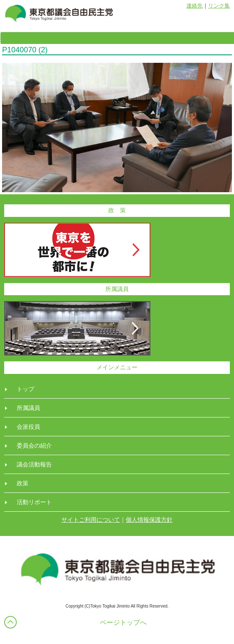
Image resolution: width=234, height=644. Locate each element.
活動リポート (34, 502)
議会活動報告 (34, 464)
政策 (23, 483)
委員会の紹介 (34, 446)
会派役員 (28, 427)
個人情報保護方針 (149, 520)
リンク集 (219, 6)
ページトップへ (123, 622)
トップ (25, 389)
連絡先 (195, 6)
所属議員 (28, 408)
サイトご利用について (91, 520)
